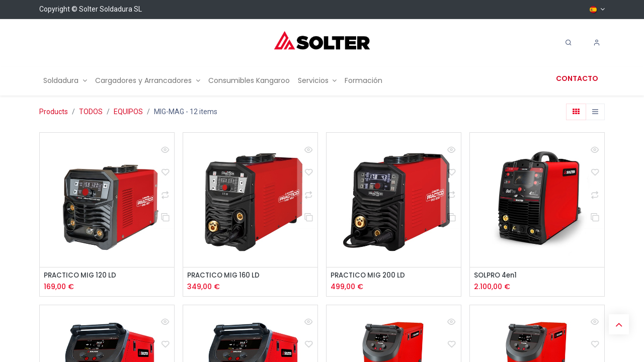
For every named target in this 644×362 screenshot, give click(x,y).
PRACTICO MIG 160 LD (226, 276)
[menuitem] (65, 81)
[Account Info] (597, 43)
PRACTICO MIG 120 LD (82, 276)
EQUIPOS (128, 112)
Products (54, 112)
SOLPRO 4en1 (497, 276)
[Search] (569, 43)
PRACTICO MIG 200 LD (370, 276)
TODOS (91, 112)
